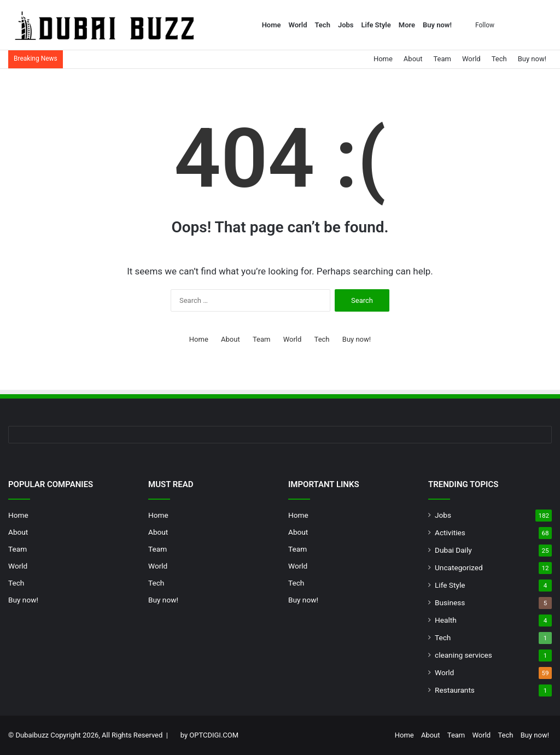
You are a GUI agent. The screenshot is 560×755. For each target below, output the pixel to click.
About (413, 59)
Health (446, 620)
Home (272, 25)
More (407, 25)
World (298, 25)
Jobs (346, 25)
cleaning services (463, 655)
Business (450, 602)
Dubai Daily (453, 550)
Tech (322, 25)
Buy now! (437, 25)
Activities (450, 532)
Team (442, 59)
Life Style (376, 25)
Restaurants (455, 690)
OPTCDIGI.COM (214, 735)
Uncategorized (459, 567)
